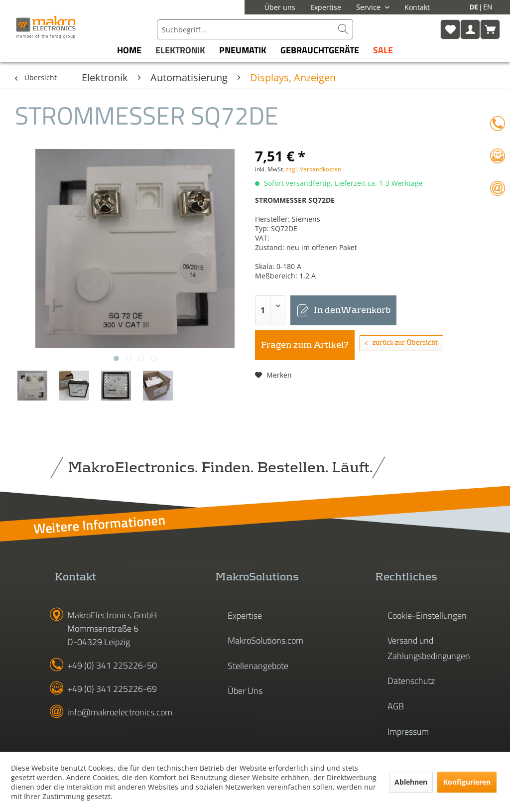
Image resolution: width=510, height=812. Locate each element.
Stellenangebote (258, 666)
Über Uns (245, 691)
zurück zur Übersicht (401, 343)
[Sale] (383, 50)
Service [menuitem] (369, 7)
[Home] (129, 50)
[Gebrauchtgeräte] (320, 50)
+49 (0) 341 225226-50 (112, 665)
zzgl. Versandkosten (314, 169)
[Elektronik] (180, 50)
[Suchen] (343, 29)
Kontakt (417, 7)
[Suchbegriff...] (255, 29)
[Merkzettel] (450, 29)
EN (488, 7)
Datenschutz (411, 681)
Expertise (326, 7)
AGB (396, 706)
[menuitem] (255, 29)
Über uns (280, 7)
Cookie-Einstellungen (427, 615)
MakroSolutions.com (265, 640)
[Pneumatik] (243, 50)
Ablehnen (411, 782)
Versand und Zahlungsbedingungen (429, 648)
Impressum (408, 732)
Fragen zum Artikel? (305, 345)
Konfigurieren (467, 782)
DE (475, 7)
